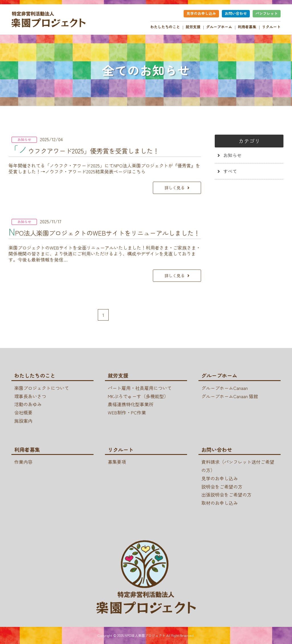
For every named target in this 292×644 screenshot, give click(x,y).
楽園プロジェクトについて (42, 388)
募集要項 (117, 462)
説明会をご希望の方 (222, 487)
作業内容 (23, 462)
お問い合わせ (236, 13)
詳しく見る (175, 188)
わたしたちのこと (165, 27)
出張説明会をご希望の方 (226, 495)
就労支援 (193, 27)
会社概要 (23, 412)
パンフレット (267, 13)
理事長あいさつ (30, 396)
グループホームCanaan (225, 388)
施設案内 (23, 421)
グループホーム (219, 27)
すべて (230, 171)
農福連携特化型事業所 (131, 404)
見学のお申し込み (201, 13)
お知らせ (232, 155)
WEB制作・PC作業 (127, 412)
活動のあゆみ (28, 404)
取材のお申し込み (220, 503)
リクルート (271, 27)
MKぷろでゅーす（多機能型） (138, 396)
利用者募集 (247, 27)
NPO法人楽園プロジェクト (145, 635)
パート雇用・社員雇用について (140, 388)
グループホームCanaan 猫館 (230, 396)
